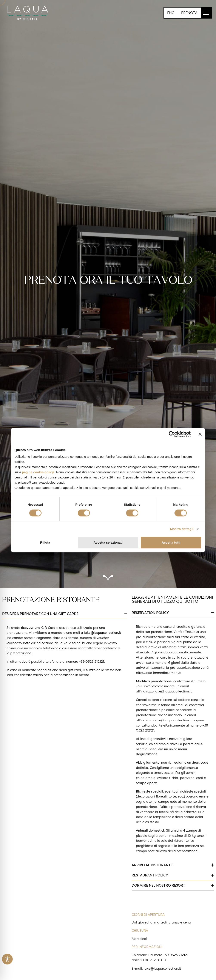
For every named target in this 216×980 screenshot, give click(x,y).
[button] (65, 614)
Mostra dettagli (182, 529)
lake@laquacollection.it (103, 633)
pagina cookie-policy (38, 472)
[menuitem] (171, 13)
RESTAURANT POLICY (150, 875)
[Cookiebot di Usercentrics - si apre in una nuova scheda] (172, 434)
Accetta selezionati (108, 542)
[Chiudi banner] (200, 434)
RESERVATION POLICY (150, 613)
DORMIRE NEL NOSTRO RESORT (158, 885)
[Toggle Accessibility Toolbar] (7, 959)
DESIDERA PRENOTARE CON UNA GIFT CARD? (40, 614)
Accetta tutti (171, 542)
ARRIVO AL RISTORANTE (152, 865)
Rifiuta (45, 542)
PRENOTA (189, 13)
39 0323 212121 (92, 662)
